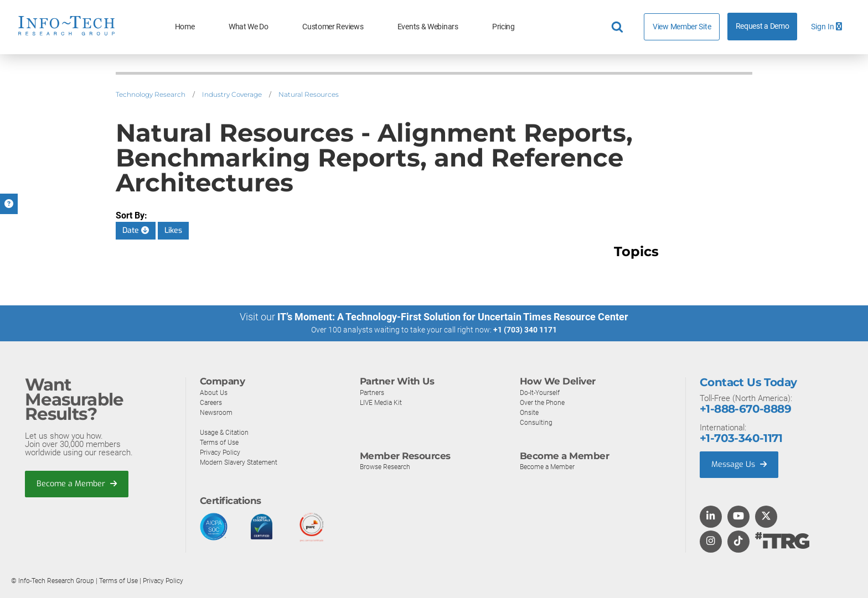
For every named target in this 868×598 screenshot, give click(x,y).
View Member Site (682, 27)
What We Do (249, 27)
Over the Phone (544, 402)
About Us (214, 392)
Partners (373, 392)
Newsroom (217, 412)
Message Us (740, 465)
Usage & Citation (226, 432)
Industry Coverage (232, 94)
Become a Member (78, 484)
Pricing (503, 27)
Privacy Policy (221, 452)
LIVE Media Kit (382, 402)
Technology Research (151, 94)
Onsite (530, 412)
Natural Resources (309, 94)
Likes (173, 230)
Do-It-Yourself (541, 392)
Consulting (536, 422)
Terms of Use (221, 442)
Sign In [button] (826, 27)
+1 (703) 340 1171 (525, 330)
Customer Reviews (333, 27)
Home (185, 27)
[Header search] (619, 27)
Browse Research (387, 467)
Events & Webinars (428, 27)
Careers (212, 402)
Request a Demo (763, 26)
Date (136, 230)
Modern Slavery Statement (241, 462)
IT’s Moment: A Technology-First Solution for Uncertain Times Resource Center (453, 317)
